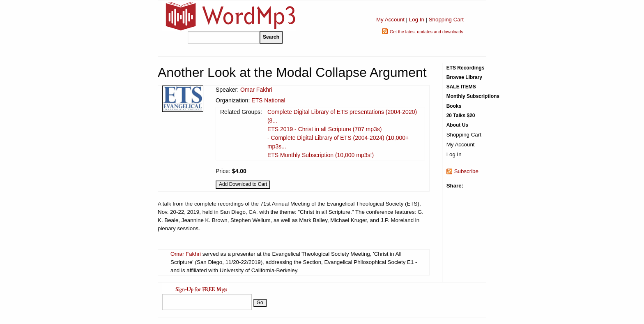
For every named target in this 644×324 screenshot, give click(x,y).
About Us (457, 125)
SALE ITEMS (461, 87)
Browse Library (464, 77)
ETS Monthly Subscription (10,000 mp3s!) (321, 155)
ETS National (268, 100)
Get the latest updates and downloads (427, 32)
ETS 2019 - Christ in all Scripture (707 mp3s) (325, 129)
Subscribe (466, 171)
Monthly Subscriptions (473, 96)
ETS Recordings (466, 68)
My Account (390, 20)
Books (454, 106)
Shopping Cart (446, 20)
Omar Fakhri (256, 90)
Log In (417, 20)
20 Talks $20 (461, 116)
